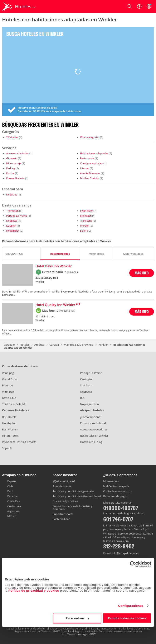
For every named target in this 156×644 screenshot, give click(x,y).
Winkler (103, 345)
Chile (10, 486)
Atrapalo (9, 345)
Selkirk (84, 231)
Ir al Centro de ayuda (116, 486)
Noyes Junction (89, 404)
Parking (11, 168)
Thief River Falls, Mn (14, 404)
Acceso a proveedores (94, 429)
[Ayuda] (139, 6)
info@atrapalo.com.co (125, 553)
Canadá (54, 345)
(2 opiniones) (71, 272)
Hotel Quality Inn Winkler (55, 305)
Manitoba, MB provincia (79, 345)
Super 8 (7, 448)
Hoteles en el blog (91, 442)
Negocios (12, 194)
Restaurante (87, 158)
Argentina (13, 511)
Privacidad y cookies (65, 501)
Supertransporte (63, 514)
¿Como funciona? (91, 417)
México (12, 516)
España (12, 481)
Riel (82, 398)
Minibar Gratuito (90, 178)
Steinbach (86, 216)
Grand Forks (10, 379)
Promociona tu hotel (93, 423)
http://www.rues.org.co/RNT (78, 634)
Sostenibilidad (62, 519)
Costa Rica (14, 501)
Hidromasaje (14, 163)
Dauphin (11, 226)
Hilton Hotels (10, 436)
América (39, 345)
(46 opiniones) (67, 311)
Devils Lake (9, 398)
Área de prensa (62, 486)
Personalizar (77, 618)
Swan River (86, 211)
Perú (10, 491)
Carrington (87, 379)
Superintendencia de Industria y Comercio (73, 508)
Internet (85, 168)
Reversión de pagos (115, 496)
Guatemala (14, 506)
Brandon (8, 385)
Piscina (10, 173)
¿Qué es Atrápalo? (64, 481)
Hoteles (25, 345)
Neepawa (12, 221)
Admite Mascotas (90, 173)
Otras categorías (90, 137)
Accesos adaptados (18, 153)
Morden (85, 226)
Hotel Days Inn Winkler (54, 266)
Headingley (13, 231)
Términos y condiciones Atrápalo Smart (77, 496)
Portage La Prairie (17, 216)
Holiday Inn (9, 423)
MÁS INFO (142, 273)
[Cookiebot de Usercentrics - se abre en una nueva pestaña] (133, 564)
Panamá (12, 496)
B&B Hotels (9, 417)
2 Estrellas (12, 137)
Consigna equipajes (91, 163)
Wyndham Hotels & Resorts (19, 442)
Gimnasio (12, 158)
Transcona (86, 221)
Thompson (12, 211)
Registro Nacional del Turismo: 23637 (37, 631)
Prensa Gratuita (15, 178)
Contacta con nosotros (117, 491)
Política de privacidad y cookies (34, 591)
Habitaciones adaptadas (94, 153)
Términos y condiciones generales (74, 491)
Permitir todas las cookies (127, 618)
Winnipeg (8, 373)
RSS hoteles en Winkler (94, 436)
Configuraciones (131, 606)
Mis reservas (111, 481)
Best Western (10, 429)
